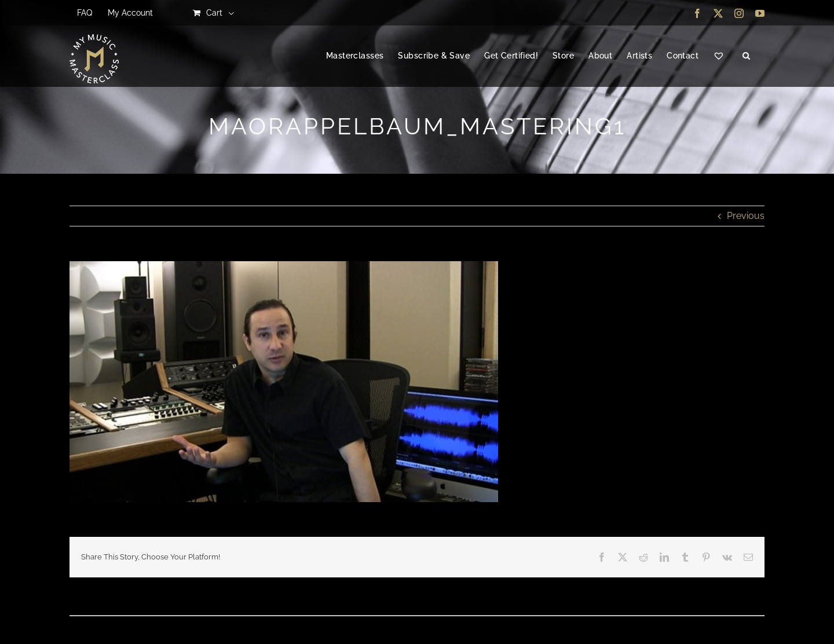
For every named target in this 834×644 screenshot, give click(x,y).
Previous (746, 216)
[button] (746, 56)
